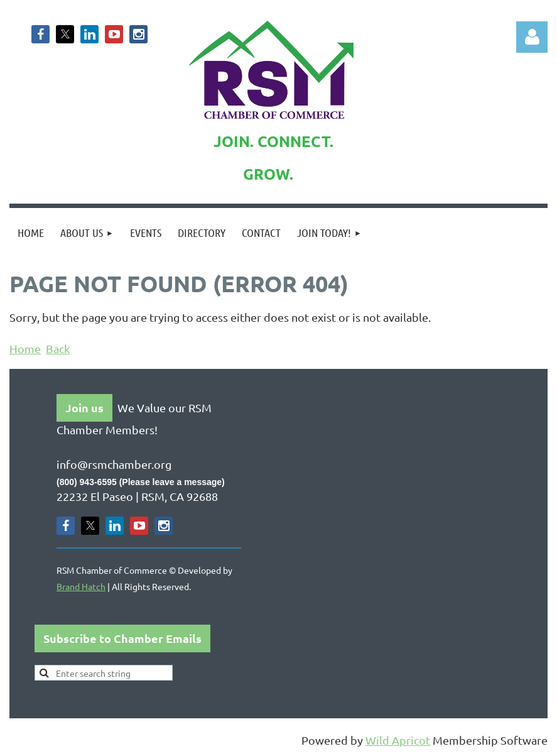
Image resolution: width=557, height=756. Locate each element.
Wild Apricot (398, 740)
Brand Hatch (81, 586)
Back (58, 348)
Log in (532, 37)
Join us (84, 408)
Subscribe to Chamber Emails (122, 638)
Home (25, 348)
